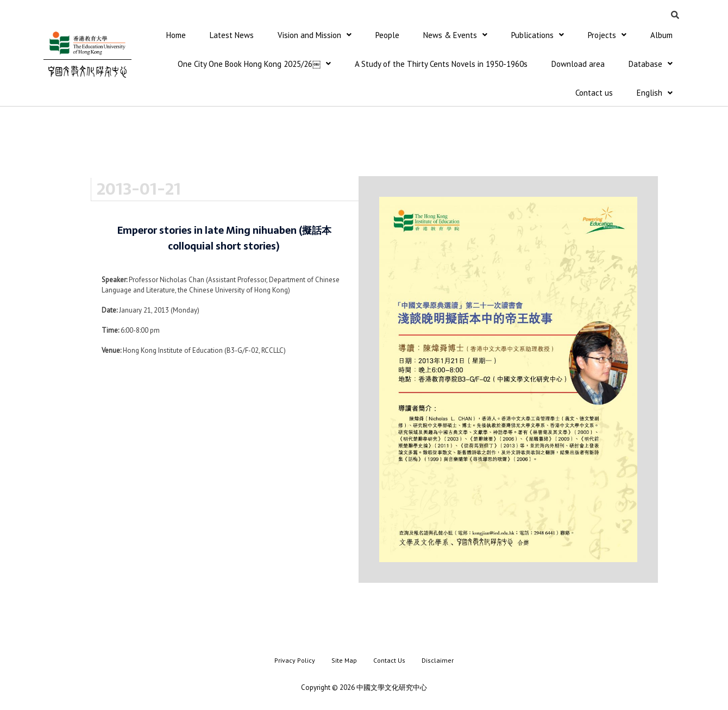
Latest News (232, 35)
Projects (607, 35)
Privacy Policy (295, 661)
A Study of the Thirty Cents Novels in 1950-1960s (441, 64)
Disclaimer (438, 661)
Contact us (594, 94)
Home (176, 35)
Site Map (344, 661)
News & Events (455, 35)
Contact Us (389, 661)
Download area (578, 64)
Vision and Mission (315, 35)
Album (661, 35)
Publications (538, 35)
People (387, 35)
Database (651, 64)
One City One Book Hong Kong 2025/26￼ (254, 64)
